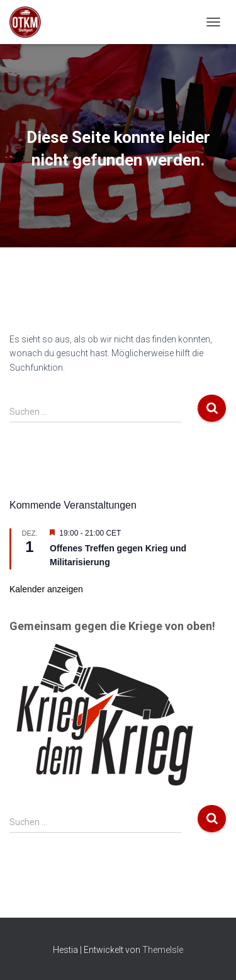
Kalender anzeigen (46, 589)
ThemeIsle (163, 950)
